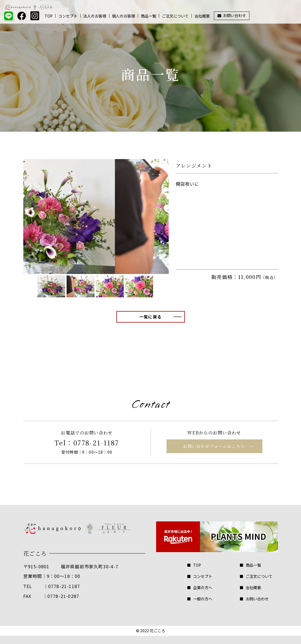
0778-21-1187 (96, 443)
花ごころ (157, 631)
